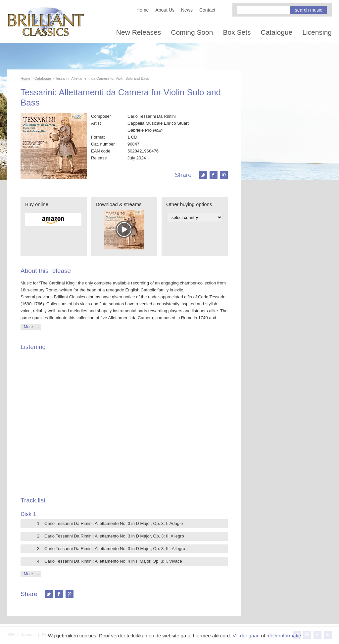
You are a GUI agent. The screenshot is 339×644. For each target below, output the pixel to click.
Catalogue (277, 32)
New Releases (139, 32)
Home (143, 10)
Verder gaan (246, 636)
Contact (207, 10)
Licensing (317, 32)
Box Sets (237, 32)
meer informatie (284, 636)
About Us (165, 10)
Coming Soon (192, 32)
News (187, 10)
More (28, 327)
